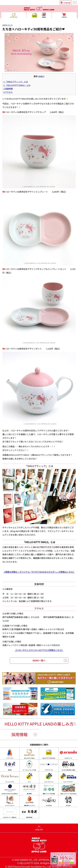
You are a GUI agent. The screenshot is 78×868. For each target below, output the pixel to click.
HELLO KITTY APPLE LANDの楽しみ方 (39, 724)
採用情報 (19, 734)
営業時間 (8, 89)
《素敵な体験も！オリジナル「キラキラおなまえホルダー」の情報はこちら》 (39, 572)
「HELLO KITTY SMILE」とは (17, 85)
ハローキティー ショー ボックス (39, 15)
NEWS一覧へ (39, 660)
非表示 (41, 76)
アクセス (8, 92)
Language (67, 3)
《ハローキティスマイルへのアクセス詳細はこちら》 (39, 650)
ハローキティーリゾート (39, 9)
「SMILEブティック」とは (16, 82)
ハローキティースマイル (14, 15)
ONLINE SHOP (64, 15)
